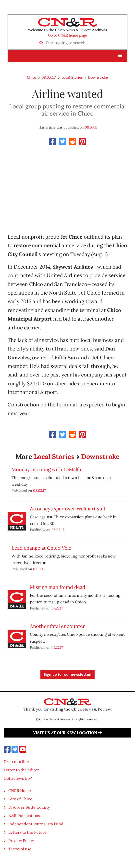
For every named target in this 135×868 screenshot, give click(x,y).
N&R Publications (24, 816)
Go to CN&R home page (67, 35)
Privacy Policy (21, 841)
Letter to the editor (21, 770)
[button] (120, 56)
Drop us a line (16, 762)
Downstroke (98, 77)
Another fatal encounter (57, 626)
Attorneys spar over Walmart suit (68, 509)
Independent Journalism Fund (36, 824)
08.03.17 (49, 77)
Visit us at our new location (67, 733)
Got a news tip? (18, 778)
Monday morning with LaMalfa (46, 469)
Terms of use (20, 849)
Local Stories (72, 77)
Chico (32, 77)
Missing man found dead (58, 587)
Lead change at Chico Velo (42, 548)
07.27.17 (39, 569)
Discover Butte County (29, 807)
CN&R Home (20, 790)
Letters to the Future (27, 832)
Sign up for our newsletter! (67, 675)
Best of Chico (20, 799)
